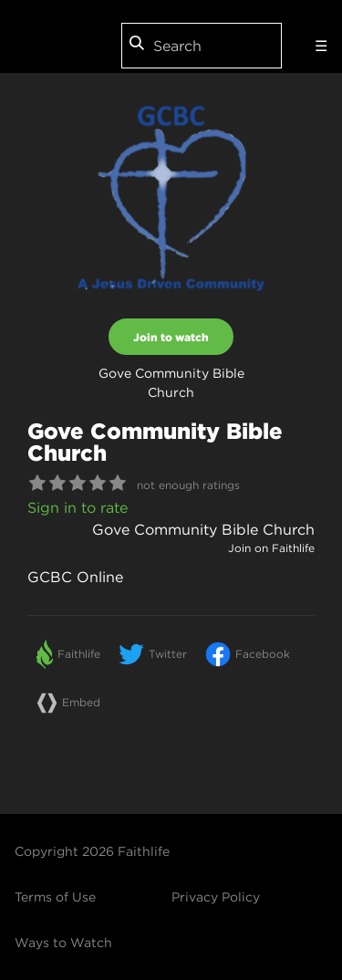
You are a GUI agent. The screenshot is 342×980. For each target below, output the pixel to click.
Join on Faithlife (271, 548)
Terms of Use (55, 897)
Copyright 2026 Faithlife (92, 851)
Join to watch (171, 337)
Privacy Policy (216, 897)
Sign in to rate (78, 507)
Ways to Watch (63, 943)
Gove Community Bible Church (203, 529)
